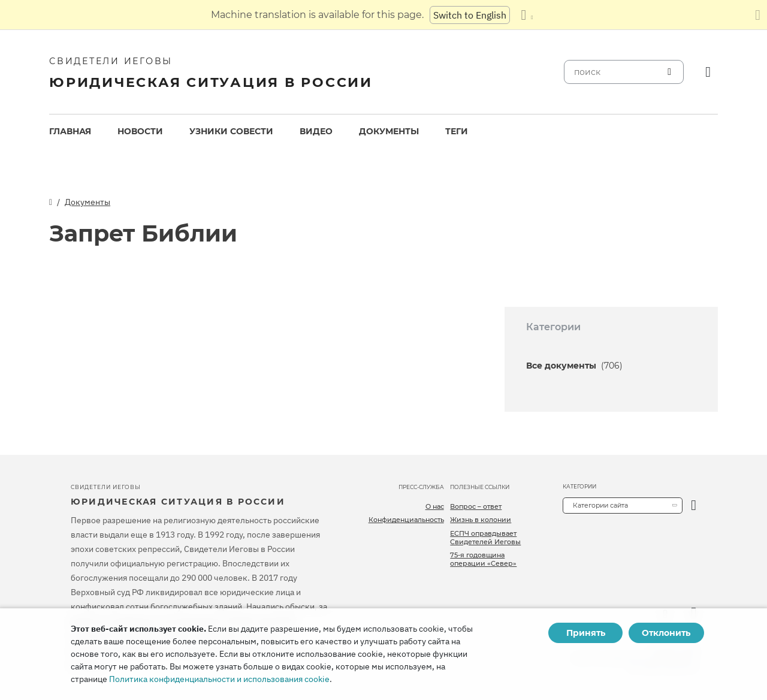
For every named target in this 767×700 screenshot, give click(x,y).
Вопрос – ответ (476, 506)
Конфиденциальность (406, 520)
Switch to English (470, 15)
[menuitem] (70, 132)
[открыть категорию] (694, 506)
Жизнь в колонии (481, 520)
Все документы (574, 366)
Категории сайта (600, 505)
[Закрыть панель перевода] (758, 15)
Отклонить (666, 633)
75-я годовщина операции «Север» (483, 559)
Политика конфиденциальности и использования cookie (219, 679)
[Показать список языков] (527, 15)
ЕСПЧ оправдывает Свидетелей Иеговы (485, 538)
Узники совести (231, 131)
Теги (457, 131)
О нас (435, 506)
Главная (70, 131)
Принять (586, 633)
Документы (389, 131)
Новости (140, 131)
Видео (316, 131)
